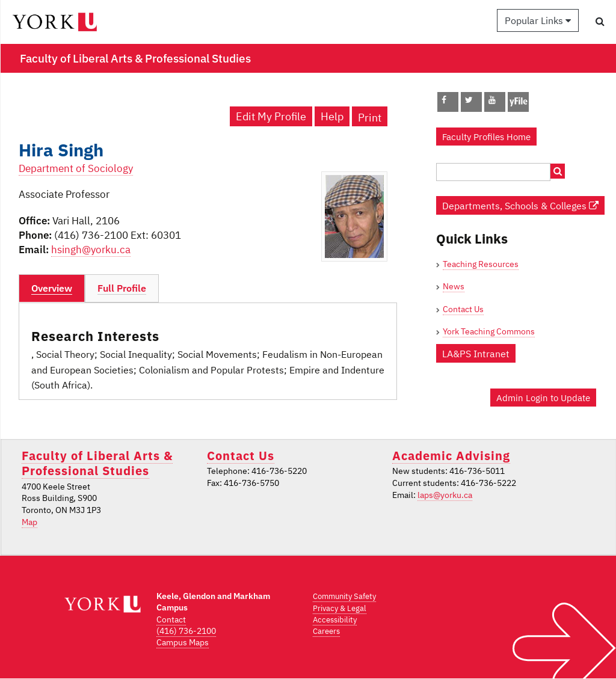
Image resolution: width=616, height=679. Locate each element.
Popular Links (538, 20)
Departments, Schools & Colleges (520, 205)
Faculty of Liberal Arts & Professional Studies (97, 463)
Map (29, 522)
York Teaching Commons (489, 331)
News (454, 286)
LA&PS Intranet (476, 353)
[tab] (52, 289)
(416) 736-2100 (186, 631)
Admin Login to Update (543, 398)
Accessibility (335, 620)
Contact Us (463, 309)
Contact (171, 619)
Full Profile (122, 288)
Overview (52, 288)
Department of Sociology (76, 168)
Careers (326, 631)
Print (370, 118)
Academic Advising (451, 456)
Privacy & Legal (340, 608)
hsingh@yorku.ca (91, 250)
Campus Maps (183, 642)
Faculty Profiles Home (486, 137)
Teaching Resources (481, 264)
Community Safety (344, 596)
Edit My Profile (271, 116)
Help (332, 116)
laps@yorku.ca (445, 495)
